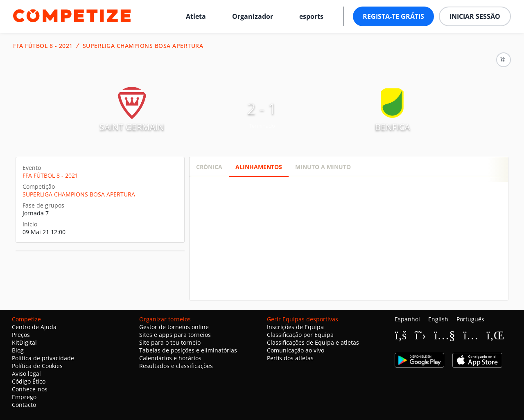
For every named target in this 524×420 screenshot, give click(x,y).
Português (470, 319)
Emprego (24, 397)
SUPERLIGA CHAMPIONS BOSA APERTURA (143, 46)
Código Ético (29, 381)
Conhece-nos (30, 389)
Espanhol (407, 319)
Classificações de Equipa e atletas (313, 342)
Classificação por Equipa (300, 335)
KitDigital (24, 342)
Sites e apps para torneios (175, 335)
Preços (21, 335)
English (438, 319)
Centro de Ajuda (34, 327)
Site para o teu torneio (170, 342)
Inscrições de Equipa (295, 327)
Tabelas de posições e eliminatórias (188, 350)
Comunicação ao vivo (296, 350)
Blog (18, 350)
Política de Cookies (37, 366)
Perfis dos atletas (290, 358)
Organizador (253, 16)
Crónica (209, 167)
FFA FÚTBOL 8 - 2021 (43, 46)
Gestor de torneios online (174, 327)
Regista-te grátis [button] (393, 16)
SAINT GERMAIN (132, 127)
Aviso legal (26, 374)
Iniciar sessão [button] (475, 16)
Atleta (196, 16)
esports (311, 16)
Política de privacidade (43, 358)
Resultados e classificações (176, 366)
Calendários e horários (170, 358)
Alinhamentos (259, 167)
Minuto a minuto (323, 167)
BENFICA (392, 127)
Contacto (24, 405)
